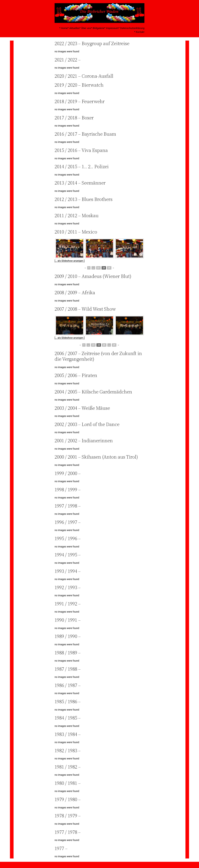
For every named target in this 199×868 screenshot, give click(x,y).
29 (114, 345)
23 (98, 268)
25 (109, 268)
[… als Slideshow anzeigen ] (70, 261)
